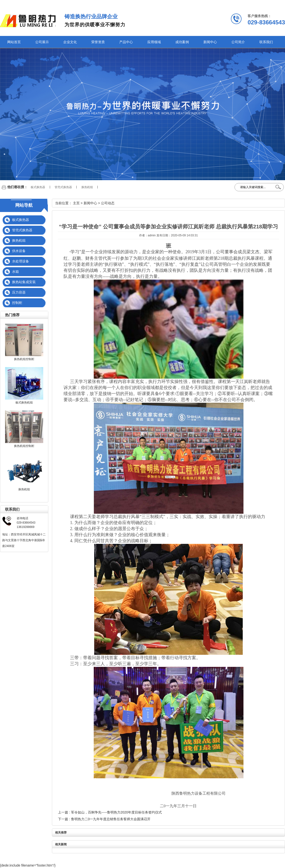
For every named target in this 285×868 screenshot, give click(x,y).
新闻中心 (210, 42)
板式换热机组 (24, 403)
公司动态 (108, 203)
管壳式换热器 (63, 187)
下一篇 (104, 819)
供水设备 (19, 251)
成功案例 (182, 42)
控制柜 (17, 303)
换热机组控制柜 (24, 359)
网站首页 (14, 42)
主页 (76, 203)
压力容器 (19, 292)
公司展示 (42, 42)
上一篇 (110, 812)
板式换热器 (38, 187)
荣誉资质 (98, 42)
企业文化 (70, 42)
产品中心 (126, 42)
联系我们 (266, 42)
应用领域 (154, 42)
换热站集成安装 (24, 282)
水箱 (15, 272)
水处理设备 (21, 261)
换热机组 (87, 187)
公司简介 (238, 42)
